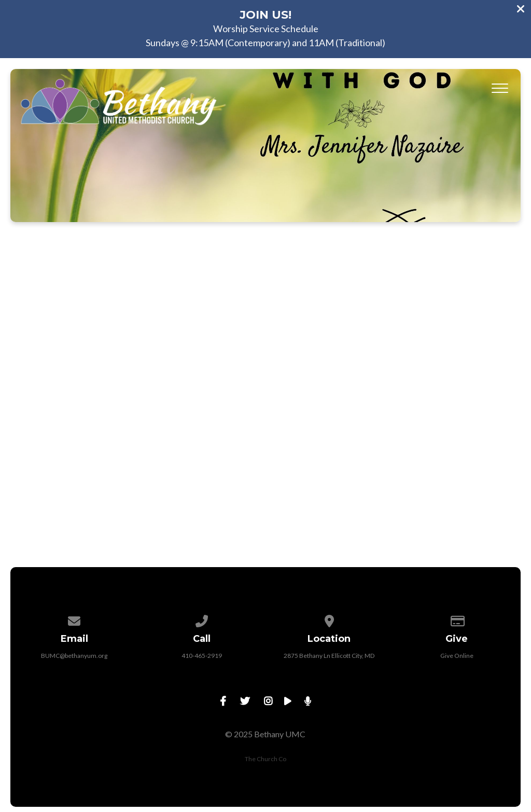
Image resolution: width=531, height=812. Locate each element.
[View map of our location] (329, 619)
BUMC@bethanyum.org (74, 656)
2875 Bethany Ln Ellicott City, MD (329, 656)
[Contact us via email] (75, 619)
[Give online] (457, 619)
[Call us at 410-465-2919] (202, 619)
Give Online (457, 656)
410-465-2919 (202, 656)
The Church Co (265, 759)
